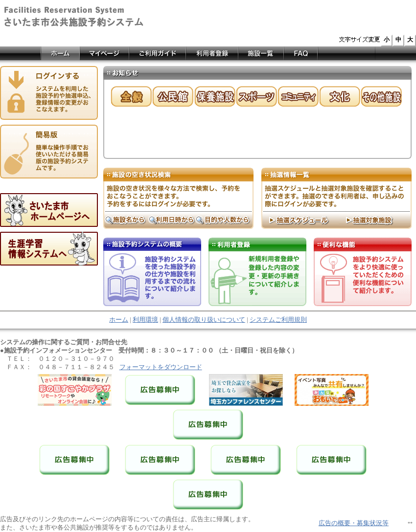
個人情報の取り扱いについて (204, 320)
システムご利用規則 (278, 320)
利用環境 (145, 320)
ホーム (119, 320)
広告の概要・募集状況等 (354, 523)
